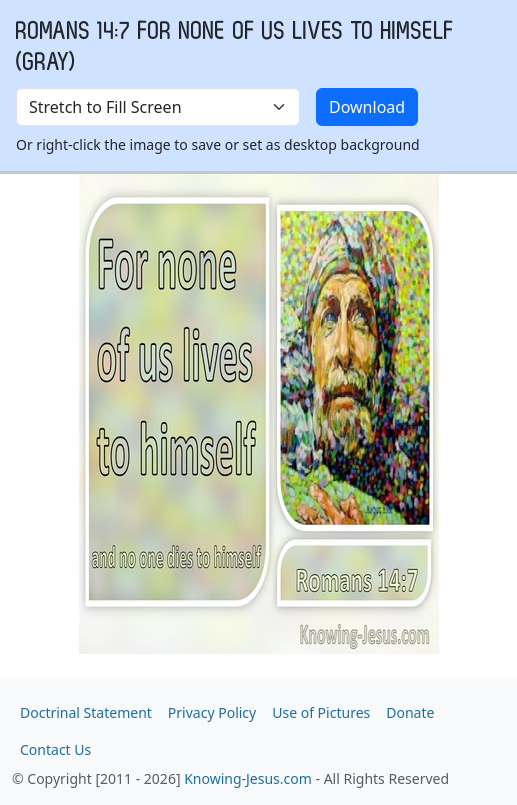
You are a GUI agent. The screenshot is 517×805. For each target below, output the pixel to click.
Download (367, 107)
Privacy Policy (212, 712)
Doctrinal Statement (86, 712)
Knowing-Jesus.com (248, 778)
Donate (410, 712)
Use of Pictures (321, 712)
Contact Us (55, 749)
